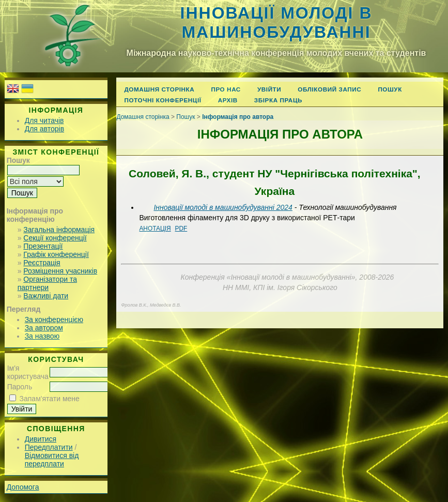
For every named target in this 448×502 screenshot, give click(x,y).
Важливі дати (46, 296)
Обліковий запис (329, 89)
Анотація (155, 229)
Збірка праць (278, 100)
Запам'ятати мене (50, 399)
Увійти (269, 89)
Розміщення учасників (60, 271)
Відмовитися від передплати (52, 460)
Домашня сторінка (159, 89)
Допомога (23, 487)
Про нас (226, 89)
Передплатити (49, 447)
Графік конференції (56, 254)
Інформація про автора (238, 117)
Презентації (43, 246)
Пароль (20, 387)
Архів (228, 100)
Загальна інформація (59, 230)
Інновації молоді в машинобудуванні (276, 22)
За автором (44, 328)
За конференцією (54, 320)
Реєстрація (42, 263)
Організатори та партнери (47, 283)
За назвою (42, 336)
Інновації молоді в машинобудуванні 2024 (223, 207)
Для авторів (44, 129)
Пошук (390, 89)
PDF (181, 229)
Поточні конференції (163, 100)
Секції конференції (55, 238)
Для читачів (44, 120)
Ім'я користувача (28, 372)
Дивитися (41, 439)
